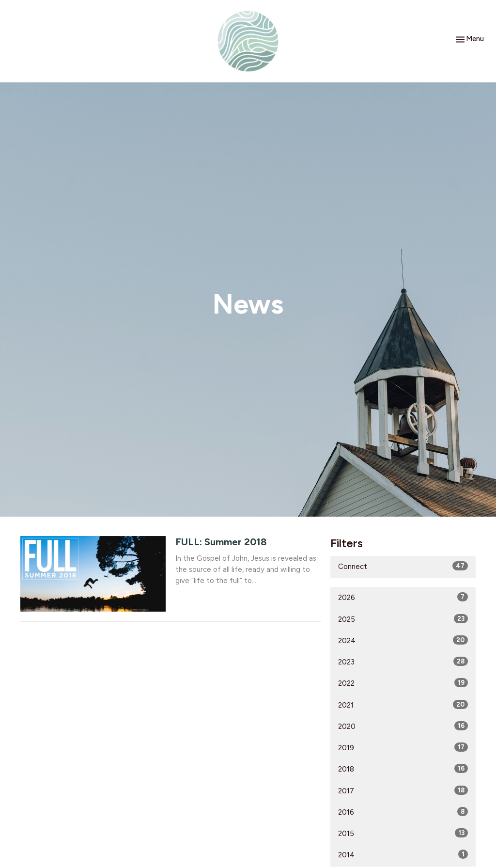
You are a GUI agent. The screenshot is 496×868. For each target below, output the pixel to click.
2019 (403, 747)
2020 (403, 726)
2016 (403, 812)
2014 (403, 854)
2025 (403, 619)
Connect (403, 566)
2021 (403, 705)
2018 (403, 769)
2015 (403, 833)
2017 (403, 790)
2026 (403, 597)
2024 (403, 640)
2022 (403, 683)
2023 (403, 662)
